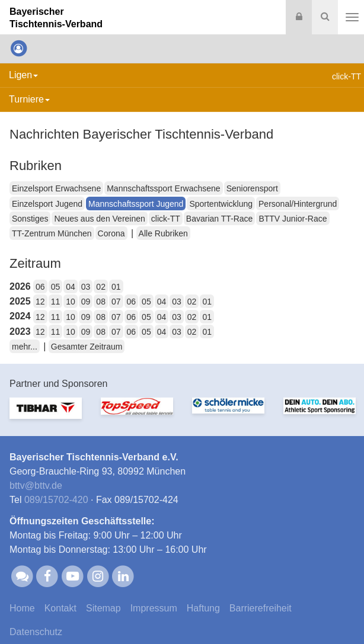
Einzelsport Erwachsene (56, 188)
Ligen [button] (23, 75)
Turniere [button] (29, 99)
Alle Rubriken (163, 233)
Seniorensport (252, 188)
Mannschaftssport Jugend (136, 204)
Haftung (203, 608)
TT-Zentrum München (52, 233)
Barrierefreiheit (261, 608)
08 (101, 302)
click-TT (166, 219)
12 (40, 302)
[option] (46, 415)
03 (86, 287)
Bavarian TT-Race (220, 219)
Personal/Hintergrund (298, 204)
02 (101, 287)
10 (71, 302)
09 (86, 302)
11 (56, 302)
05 (56, 287)
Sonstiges (30, 219)
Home (22, 608)
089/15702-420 (56, 500)
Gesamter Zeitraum (87, 347)
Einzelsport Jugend (47, 204)
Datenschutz (36, 632)
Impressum (154, 608)
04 (71, 287)
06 (40, 287)
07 (116, 302)
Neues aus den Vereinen (99, 219)
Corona (111, 233)
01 (116, 287)
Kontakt (60, 608)
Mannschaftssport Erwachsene (163, 188)
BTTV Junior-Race (293, 219)
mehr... (25, 347)
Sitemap (103, 608)
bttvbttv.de (36, 486)
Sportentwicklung (221, 204)
